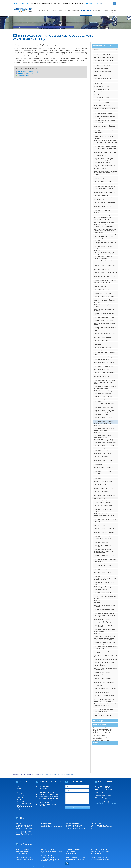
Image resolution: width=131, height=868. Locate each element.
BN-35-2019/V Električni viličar (102, 693)
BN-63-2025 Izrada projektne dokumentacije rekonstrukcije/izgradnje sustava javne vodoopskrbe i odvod (104, 252)
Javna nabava (21, 797)
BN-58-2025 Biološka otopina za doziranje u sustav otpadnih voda (106, 525)
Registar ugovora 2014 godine (102, 105)
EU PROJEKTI (97, 11)
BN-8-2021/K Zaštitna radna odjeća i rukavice (103, 485)
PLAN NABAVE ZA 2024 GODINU (102, 63)
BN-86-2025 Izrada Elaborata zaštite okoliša (105, 184)
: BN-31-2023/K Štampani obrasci (103, 592)
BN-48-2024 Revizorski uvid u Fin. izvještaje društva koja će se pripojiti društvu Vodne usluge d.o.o (105, 329)
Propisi (19, 808)
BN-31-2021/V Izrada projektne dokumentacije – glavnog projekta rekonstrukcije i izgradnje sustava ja (103, 621)
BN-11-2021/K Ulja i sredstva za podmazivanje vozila (102, 492)
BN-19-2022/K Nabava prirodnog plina (104, 445)
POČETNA (42, 11)
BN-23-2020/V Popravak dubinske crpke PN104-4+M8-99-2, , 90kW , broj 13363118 (105, 643)
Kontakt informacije (100, 725)
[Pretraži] (114, 4)
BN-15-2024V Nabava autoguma (102, 347)
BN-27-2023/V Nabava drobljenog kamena (105, 391)
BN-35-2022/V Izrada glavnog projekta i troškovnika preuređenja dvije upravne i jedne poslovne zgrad (104, 615)
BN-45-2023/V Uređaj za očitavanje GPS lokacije (104, 363)
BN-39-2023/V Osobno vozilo (102, 590)
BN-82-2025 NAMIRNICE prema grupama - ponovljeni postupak (105, 203)
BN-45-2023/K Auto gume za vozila (103, 394)
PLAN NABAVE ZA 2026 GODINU (102, 52)
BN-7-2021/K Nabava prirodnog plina (104, 489)
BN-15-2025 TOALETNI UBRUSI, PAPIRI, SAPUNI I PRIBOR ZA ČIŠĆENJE (104, 219)
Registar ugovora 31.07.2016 (102, 100)
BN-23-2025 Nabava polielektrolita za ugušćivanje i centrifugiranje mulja (104, 293)
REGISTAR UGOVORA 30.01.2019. (103, 78)
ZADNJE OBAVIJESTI (21, 4)
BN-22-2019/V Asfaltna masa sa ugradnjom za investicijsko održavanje (105, 696)
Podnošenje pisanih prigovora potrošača (105, 803)
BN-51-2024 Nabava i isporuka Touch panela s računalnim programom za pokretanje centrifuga (104, 551)
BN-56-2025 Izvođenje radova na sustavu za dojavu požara (105, 273)
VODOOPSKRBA (52, 11)
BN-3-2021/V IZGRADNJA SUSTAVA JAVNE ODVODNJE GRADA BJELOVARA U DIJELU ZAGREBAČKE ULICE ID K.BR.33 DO (105, 638)
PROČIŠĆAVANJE (74, 11)
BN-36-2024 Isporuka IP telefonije (103, 587)
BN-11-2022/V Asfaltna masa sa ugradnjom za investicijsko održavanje (105, 610)
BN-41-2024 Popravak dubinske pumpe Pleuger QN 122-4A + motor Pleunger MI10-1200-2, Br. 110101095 (105, 578)
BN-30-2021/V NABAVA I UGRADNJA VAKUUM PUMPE (103, 626)
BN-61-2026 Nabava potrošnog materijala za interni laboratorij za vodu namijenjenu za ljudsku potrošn (105, 148)
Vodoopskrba (21, 791)
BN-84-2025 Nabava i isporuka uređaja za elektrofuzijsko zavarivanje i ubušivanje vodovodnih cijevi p (105, 188)
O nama (19, 789)
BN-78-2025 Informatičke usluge (102, 215)
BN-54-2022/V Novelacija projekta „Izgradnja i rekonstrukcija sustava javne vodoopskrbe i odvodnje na (104, 403)
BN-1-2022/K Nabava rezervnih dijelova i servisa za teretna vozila (105, 468)
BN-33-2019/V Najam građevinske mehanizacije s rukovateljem (103, 679)
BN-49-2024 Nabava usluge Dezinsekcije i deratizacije (105, 306)
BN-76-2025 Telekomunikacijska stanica (104, 222)
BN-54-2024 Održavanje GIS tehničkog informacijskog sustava (104, 314)
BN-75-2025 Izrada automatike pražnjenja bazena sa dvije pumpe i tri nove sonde (105, 226)
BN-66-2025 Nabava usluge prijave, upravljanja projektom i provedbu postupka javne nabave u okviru (105, 242)
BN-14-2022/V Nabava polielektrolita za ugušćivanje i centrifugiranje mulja (104, 422)
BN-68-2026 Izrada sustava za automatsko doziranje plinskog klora (105, 117)
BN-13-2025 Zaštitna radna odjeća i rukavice (103, 247)
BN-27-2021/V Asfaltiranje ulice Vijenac (104, 479)
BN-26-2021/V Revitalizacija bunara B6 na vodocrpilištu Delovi (105, 630)
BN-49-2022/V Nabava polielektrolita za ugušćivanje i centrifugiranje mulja (104, 411)
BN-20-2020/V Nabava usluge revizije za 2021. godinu (104, 652)
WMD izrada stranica (20, 866)
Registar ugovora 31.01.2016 (102, 103)
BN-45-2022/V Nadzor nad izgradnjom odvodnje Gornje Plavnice (104, 429)
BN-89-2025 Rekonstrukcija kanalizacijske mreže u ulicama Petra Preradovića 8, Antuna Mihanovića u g (105, 167)
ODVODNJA (63, 11)
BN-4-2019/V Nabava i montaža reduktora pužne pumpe (105, 689)
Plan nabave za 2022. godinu (102, 68)
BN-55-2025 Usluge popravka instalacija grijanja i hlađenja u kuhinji (104, 277)
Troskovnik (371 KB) (24, 75)
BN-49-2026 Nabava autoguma (102, 111)
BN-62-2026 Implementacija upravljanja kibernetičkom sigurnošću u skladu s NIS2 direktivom (105, 126)
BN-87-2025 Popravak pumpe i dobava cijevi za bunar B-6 (104, 178)
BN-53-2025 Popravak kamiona (102, 543)
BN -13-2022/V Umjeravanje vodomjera (104, 440)
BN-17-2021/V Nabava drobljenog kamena (105, 496)
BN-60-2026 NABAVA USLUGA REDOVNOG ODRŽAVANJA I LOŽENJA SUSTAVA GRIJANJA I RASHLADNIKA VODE (105, 142)
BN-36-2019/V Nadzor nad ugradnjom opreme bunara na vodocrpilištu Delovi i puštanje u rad (105, 684)
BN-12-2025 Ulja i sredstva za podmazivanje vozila (106, 262)
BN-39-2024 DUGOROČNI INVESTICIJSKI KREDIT (104, 583)
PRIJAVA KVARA (92, 4)
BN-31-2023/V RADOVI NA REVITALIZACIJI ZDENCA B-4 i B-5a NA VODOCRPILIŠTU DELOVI (105, 382)
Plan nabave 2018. (99, 84)
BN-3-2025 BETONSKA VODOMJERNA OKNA (105, 193)
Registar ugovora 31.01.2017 (102, 97)
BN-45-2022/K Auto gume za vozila (103, 448)
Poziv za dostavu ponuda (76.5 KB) (28, 72)
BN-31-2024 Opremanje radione (102, 350)
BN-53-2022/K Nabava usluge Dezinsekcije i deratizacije (105, 418)
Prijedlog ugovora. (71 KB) (25, 74)
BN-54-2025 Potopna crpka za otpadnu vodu (104, 533)
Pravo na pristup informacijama (103, 802)
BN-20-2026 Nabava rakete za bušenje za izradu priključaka (105, 121)
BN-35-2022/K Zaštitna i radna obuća (104, 433)
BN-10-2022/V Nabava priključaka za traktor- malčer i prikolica (103, 436)
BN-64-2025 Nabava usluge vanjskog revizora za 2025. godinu (104, 257)
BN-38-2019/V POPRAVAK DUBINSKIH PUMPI (105, 660)
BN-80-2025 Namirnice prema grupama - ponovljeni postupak (105, 207)
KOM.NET (97, 743)
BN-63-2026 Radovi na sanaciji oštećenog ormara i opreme (105, 132)
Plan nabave (105, 49)
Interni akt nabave (99, 95)
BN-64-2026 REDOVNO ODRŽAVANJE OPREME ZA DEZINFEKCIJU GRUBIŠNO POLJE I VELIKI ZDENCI (105, 137)
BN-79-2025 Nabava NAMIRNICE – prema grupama (105, 212)
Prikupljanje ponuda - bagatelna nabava (105, 108)
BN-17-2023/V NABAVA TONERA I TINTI (104, 367)
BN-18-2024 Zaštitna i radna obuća (103, 338)
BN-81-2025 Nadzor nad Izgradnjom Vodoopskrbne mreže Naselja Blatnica (104, 502)
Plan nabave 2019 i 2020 (100, 81)
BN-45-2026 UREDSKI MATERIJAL (102, 163)
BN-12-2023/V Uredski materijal (102, 369)
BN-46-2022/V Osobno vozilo (102, 426)
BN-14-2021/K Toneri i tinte (101, 476)
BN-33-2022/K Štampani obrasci (102, 451)
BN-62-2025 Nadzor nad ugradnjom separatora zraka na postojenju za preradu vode (105, 515)
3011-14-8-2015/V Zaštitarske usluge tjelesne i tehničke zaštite (104, 710)
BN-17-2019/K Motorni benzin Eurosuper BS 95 (105, 656)
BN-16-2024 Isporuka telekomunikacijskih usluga (105, 353)
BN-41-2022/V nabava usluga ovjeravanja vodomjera (105, 606)
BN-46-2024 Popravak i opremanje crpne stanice (105, 324)
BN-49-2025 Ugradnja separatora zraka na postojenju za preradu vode (105, 529)
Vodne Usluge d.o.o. (19, 27)
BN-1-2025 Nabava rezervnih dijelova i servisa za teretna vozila (104, 286)
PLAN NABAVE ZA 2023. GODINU (103, 66)
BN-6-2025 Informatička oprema (102, 195)
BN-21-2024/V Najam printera (102, 340)
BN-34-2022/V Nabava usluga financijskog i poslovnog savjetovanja (105, 461)
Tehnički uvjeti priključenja (24, 803)
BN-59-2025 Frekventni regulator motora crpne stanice (105, 266)
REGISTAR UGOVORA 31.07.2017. (103, 89)
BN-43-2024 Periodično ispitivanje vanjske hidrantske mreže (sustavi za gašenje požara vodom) (105, 565)
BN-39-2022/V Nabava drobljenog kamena (105, 443)
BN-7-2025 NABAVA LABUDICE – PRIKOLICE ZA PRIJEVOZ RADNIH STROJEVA (105, 282)
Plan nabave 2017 (99, 92)
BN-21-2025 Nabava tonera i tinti (103, 181)
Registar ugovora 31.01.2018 (102, 86)
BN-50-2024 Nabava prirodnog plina (104, 320)
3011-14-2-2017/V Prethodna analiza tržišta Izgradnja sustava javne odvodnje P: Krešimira (105, 705)
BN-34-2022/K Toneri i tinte (101, 415)
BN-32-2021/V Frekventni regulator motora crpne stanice (105, 473)
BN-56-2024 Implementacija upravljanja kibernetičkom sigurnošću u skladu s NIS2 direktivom (105, 301)
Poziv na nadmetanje (105, 498)
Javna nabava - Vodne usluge (32, 27)
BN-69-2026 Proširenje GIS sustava (103, 114)
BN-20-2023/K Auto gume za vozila (103, 399)
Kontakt (19, 805)
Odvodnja (20, 793)
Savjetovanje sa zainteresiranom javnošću (46, 4)
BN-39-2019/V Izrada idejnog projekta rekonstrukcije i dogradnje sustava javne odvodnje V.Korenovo (105, 664)
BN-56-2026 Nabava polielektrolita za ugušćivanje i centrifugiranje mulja (104, 159)
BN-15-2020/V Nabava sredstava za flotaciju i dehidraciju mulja (105, 647)
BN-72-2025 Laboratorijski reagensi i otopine (104, 506)
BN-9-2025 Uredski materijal (101, 289)
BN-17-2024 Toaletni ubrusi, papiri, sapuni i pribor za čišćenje (105, 560)
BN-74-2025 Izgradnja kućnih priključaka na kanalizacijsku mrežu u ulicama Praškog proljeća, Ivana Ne (105, 231)
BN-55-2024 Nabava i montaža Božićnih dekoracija (104, 310)
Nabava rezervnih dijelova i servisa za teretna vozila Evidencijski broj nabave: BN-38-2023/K (105, 597)
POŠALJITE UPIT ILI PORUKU (78, 807)
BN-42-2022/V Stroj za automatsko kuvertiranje (103, 602)
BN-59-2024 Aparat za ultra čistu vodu (104, 296)
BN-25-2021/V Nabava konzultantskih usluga (105, 634)
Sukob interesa (98, 75)
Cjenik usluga (98, 721)
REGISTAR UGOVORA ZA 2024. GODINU (104, 58)
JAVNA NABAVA (86, 11)
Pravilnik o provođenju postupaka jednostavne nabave (103, 72)
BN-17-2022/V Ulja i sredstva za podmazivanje (102, 457)
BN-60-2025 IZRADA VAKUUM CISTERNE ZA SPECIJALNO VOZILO (105, 520)
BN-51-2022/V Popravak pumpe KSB (103, 408)
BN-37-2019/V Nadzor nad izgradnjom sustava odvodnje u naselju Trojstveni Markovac (104, 674)
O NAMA (105, 11)
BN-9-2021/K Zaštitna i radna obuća (103, 482)
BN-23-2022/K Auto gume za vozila (103, 454)
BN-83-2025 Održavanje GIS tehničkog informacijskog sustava (104, 199)
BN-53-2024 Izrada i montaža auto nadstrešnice (103, 546)
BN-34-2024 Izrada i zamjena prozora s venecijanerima (104, 344)
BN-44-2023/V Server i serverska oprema (105, 372)
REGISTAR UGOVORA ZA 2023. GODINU (104, 60)
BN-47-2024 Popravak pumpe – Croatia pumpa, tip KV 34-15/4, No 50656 (104, 556)
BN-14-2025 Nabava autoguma (102, 269)
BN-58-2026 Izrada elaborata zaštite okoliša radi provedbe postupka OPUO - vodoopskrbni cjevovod (105, 154)
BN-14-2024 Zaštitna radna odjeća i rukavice (103, 573)
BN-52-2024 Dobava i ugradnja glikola (104, 318)
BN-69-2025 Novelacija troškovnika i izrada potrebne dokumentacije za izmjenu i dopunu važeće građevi (105, 236)
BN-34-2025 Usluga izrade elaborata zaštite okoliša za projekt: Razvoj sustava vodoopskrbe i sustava (105, 538)
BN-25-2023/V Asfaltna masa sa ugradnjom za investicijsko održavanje (105, 387)
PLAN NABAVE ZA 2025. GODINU (103, 55)
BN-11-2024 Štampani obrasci (102, 570)
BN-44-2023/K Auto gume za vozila (103, 396)
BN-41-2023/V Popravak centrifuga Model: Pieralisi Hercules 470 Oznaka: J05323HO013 (105, 376)
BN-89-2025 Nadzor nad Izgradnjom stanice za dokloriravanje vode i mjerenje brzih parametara (105, 173)
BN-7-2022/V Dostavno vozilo (102, 465)
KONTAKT (113, 11)
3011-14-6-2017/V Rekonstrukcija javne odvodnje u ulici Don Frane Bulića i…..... (104, 700)
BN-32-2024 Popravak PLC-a (101, 360)
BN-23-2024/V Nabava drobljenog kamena (105, 357)
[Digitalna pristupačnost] (129, 18)
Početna (19, 787)
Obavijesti (20, 799)
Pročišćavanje (21, 795)
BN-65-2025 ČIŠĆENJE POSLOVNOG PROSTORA (103, 510)
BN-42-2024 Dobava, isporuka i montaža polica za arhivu (105, 334)
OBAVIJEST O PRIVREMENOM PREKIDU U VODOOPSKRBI (82, 4)
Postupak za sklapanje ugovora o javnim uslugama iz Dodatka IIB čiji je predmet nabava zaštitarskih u (105, 715)
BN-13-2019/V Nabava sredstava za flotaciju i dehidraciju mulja (105, 669)
